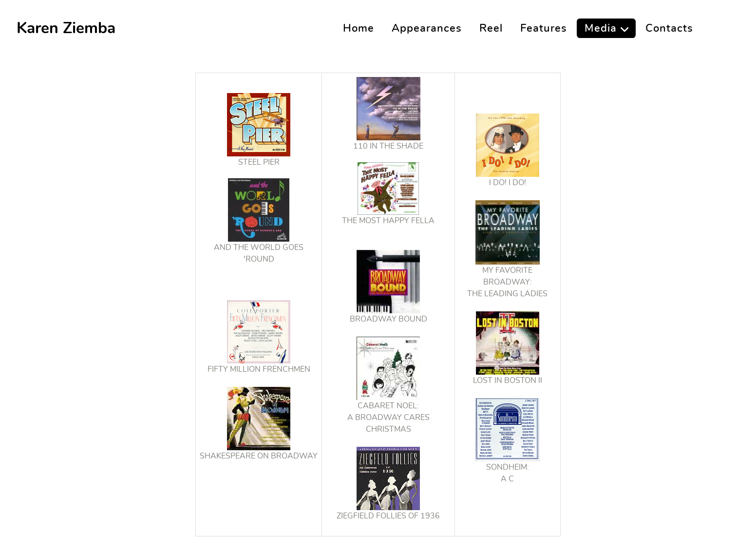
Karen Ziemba (66, 28)
